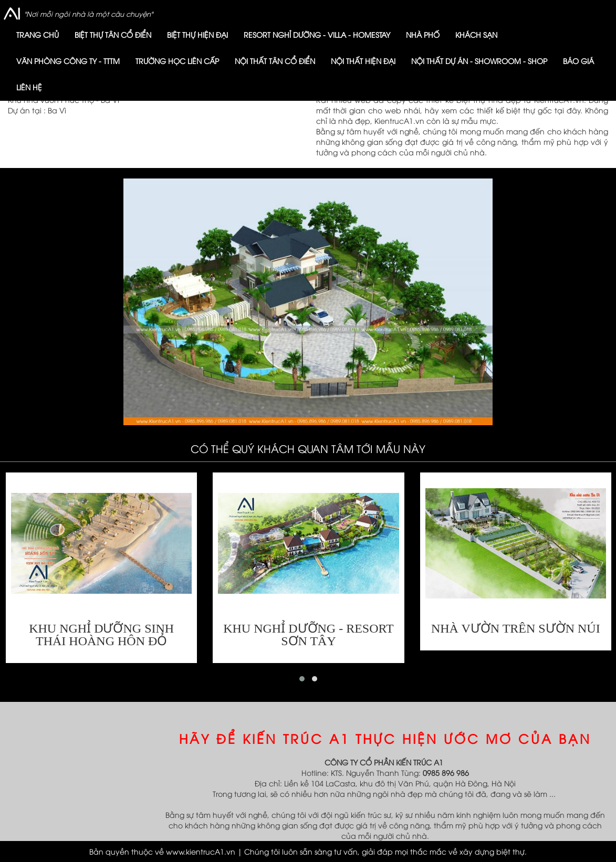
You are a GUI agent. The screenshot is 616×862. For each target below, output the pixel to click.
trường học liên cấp (177, 61)
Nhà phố (423, 34)
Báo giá (578, 61)
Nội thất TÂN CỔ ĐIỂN (275, 61)
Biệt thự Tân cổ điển (113, 34)
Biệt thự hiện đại (197, 34)
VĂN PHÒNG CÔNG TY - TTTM (68, 61)
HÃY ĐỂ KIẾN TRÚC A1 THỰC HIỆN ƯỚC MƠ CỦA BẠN (385, 738)
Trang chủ (38, 34)
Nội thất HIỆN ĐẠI (363, 61)
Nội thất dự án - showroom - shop (479, 61)
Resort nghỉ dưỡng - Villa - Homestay (317, 34)
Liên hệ (29, 87)
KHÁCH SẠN (476, 34)
